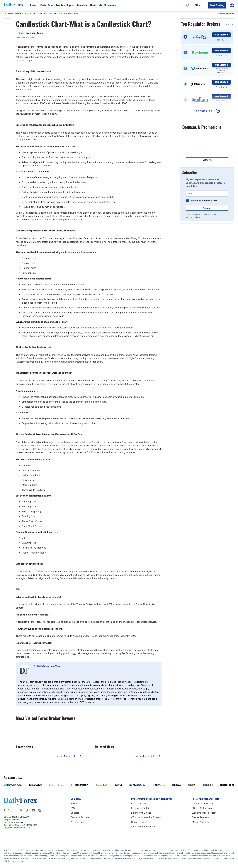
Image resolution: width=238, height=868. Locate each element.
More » (229, 24)
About (74, 804)
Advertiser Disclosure (225, 14)
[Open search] (188, 5)
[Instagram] (40, 810)
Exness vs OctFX (140, 808)
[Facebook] (4, 810)
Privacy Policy (78, 822)
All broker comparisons (144, 827)
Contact (75, 813)
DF (5, 14)
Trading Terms (28, 13)
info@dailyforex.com (12, 820)
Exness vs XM (139, 804)
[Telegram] (21, 810)
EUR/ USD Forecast (202, 808)
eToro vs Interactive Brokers (146, 817)
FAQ (73, 808)
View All (207, 160)
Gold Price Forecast (202, 804)
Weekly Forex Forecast (204, 813)
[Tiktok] (27, 810)
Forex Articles (14, 13)
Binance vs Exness (141, 813)
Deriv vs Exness (140, 822)
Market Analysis (200, 822)
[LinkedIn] (15, 810)
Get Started (222, 35)
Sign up (207, 208)
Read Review (221, 40)
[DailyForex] (20, 801)
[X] (9, 810)
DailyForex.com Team (49, 666)
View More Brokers (204, 111)
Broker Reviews (200, 817)
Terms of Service (80, 817)
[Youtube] (34, 810)
